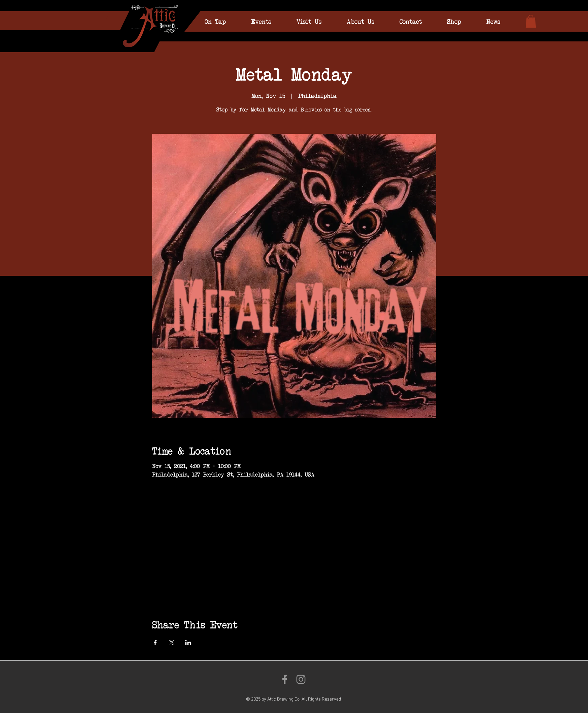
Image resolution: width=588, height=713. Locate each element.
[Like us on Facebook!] (285, 679)
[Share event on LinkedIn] (188, 643)
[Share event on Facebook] (155, 643)
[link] (531, 21)
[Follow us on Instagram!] (301, 679)
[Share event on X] (172, 643)
